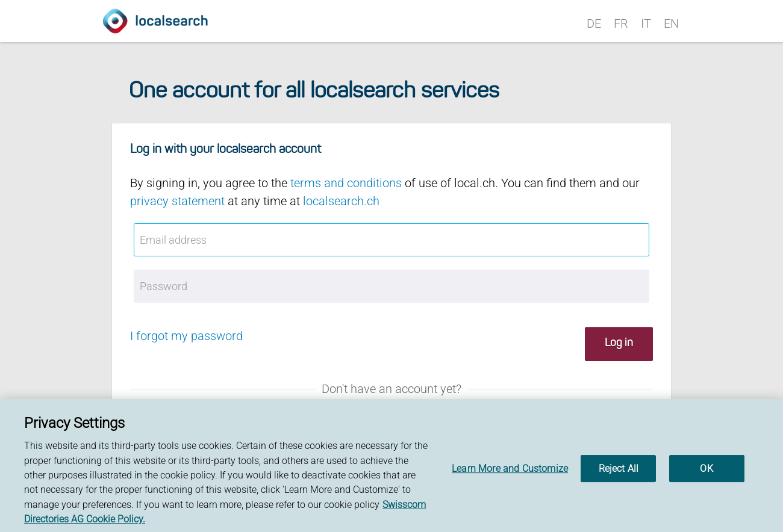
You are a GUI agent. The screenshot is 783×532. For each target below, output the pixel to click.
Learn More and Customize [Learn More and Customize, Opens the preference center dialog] (510, 472)
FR (621, 23)
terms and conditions (346, 183)
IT (646, 23)
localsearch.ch (341, 201)
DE (594, 23)
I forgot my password (186, 336)
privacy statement (177, 201)
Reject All (619, 472)
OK (706, 472)
